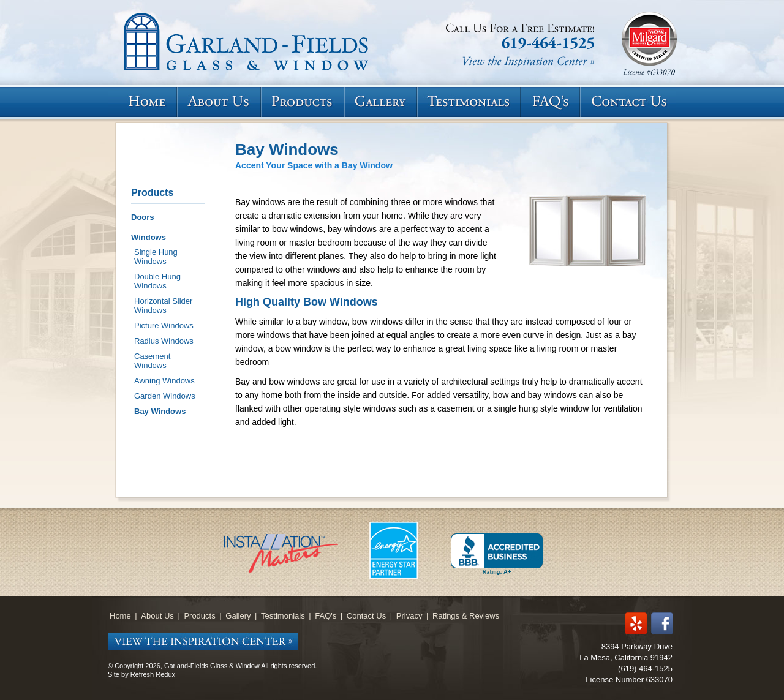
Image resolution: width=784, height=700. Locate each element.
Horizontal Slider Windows (163, 306)
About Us (157, 616)
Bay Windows (160, 411)
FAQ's (326, 616)
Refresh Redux (153, 674)
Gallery (238, 616)
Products (152, 193)
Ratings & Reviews (466, 616)
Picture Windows (164, 326)
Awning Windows (164, 381)
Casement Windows (152, 361)
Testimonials (283, 616)
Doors (143, 217)
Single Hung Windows (156, 257)
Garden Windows (165, 396)
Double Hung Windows (157, 281)
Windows (149, 237)
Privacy (409, 616)
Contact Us (366, 616)
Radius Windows (164, 341)
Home (120, 616)
